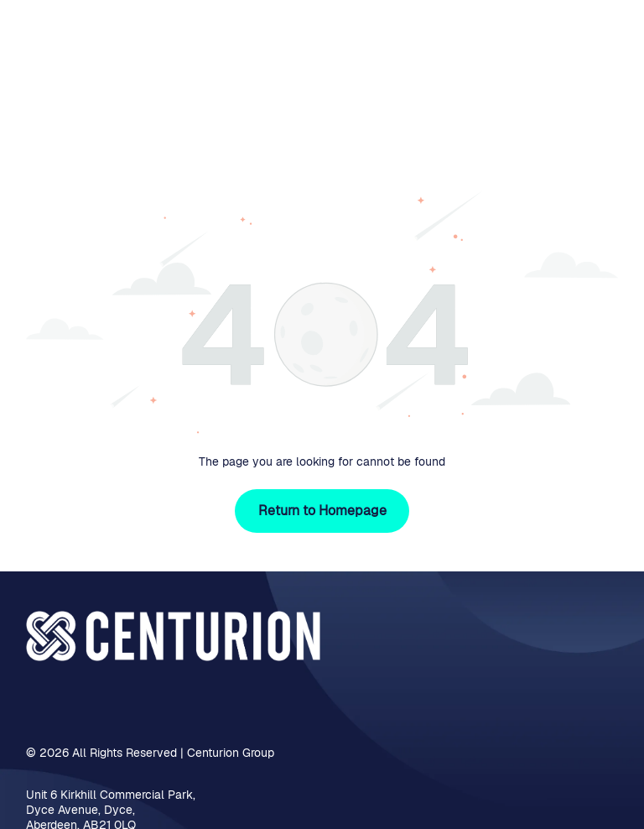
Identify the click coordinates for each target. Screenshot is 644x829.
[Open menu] (605, 47)
